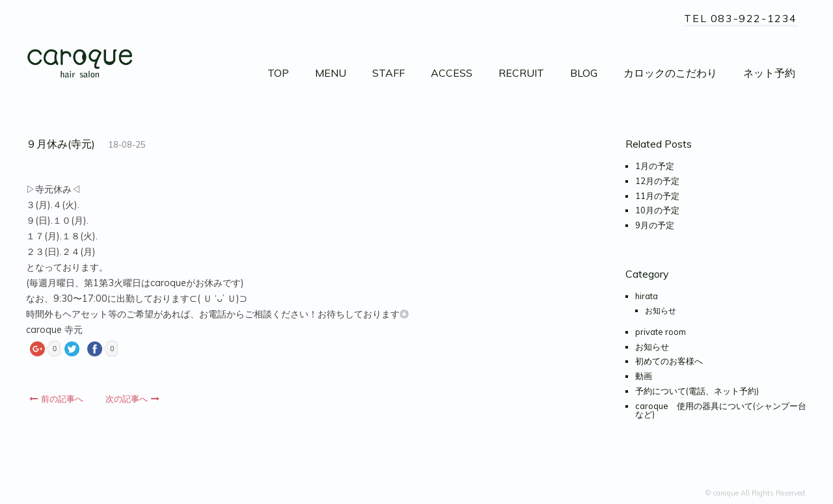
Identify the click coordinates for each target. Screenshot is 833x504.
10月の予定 (657, 210)
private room (661, 332)
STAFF (389, 73)
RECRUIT (521, 73)
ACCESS (452, 73)
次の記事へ (132, 399)
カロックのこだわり (670, 73)
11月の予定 (657, 196)
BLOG (584, 73)
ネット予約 (769, 73)
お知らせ (661, 311)
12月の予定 (657, 181)
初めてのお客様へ (669, 361)
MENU (331, 73)
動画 (644, 376)
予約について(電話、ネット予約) (697, 391)
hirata (647, 296)
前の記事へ (56, 399)
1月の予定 (655, 166)
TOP (278, 73)
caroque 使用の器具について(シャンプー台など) (721, 410)
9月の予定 (655, 225)
